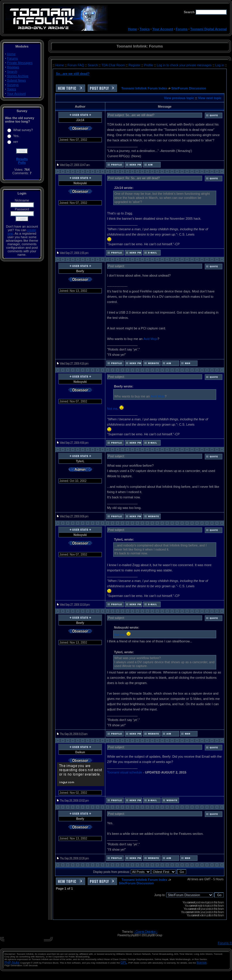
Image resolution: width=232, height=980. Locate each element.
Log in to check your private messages (185, 65)
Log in (220, 65)
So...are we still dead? (73, 74)
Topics (145, 29)
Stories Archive (18, 76)
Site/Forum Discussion (189, 88)
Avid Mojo (150, 339)
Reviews (13, 67)
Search (12, 72)
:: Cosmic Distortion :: (146, 932)
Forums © (225, 943)
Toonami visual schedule (125, 772)
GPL (124, 962)
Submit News (17, 80)
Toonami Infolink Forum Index (144, 88)
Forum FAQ (76, 65)
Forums (182, 29)
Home (132, 29)
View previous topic (179, 98)
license (202, 962)
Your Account (163, 29)
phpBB (135, 935)
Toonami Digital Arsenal (208, 29)
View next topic (210, 98)
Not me (112, 409)
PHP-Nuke (12, 962)
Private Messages (20, 63)
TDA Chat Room (114, 65)
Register (135, 65)
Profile (149, 65)
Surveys (13, 85)
